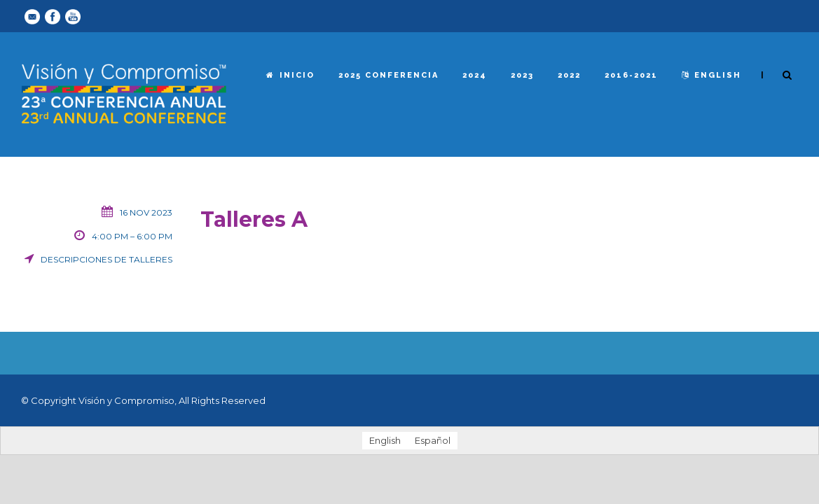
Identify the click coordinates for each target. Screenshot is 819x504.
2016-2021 (631, 75)
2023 (522, 75)
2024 (475, 75)
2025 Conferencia (388, 75)
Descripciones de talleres (106, 259)
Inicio (290, 75)
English (711, 75)
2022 (569, 75)
